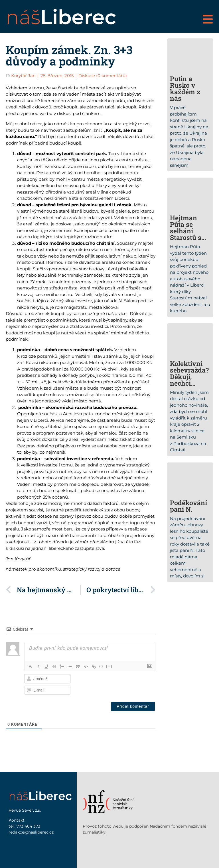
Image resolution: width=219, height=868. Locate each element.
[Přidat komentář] (133, 706)
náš (61, 17)
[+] (109, 666)
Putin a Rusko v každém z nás (185, 88)
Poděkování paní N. (188, 506)
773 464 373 (28, 826)
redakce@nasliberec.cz (31, 832)
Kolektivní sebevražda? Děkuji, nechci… (189, 373)
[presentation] (116, 684)
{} (102, 666)
